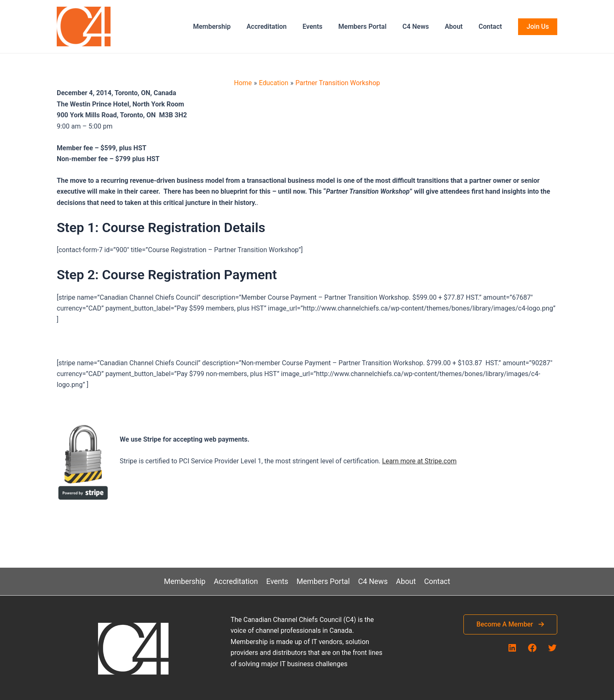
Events (324, 27)
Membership (228, 27)
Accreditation (280, 27)
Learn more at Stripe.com (420, 461)
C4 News (422, 27)
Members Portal (371, 27)
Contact (491, 27)
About (457, 27)
